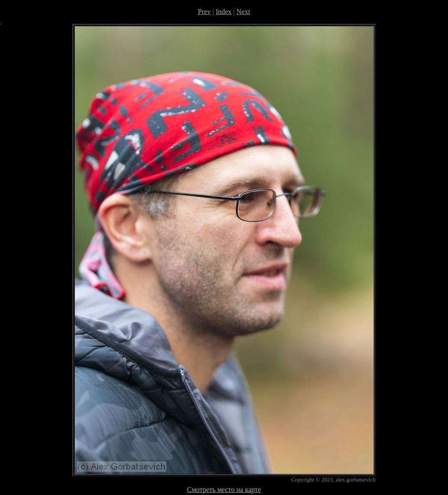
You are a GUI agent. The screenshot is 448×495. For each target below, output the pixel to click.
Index (224, 12)
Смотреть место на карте (224, 490)
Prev (204, 12)
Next (243, 12)
